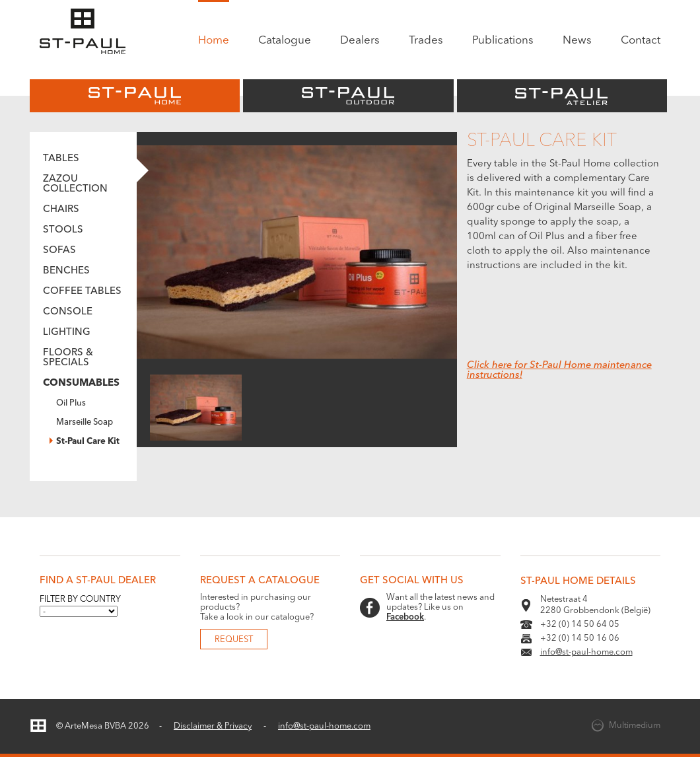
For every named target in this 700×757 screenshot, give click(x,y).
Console (68, 312)
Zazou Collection (75, 184)
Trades (426, 41)
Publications (503, 41)
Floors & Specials (68, 358)
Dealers (360, 41)
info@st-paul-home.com (586, 652)
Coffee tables (82, 292)
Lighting (67, 333)
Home (214, 41)
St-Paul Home (135, 96)
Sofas (59, 251)
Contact (641, 41)
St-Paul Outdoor (348, 96)
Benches (66, 271)
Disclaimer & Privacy (213, 726)
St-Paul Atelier (562, 96)
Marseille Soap (85, 422)
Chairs (61, 210)
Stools (63, 230)
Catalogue (285, 41)
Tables (61, 159)
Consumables (81, 383)
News (577, 41)
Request (234, 640)
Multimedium (635, 726)
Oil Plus (71, 403)
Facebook (405, 617)
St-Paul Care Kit (88, 442)
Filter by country (80, 599)
